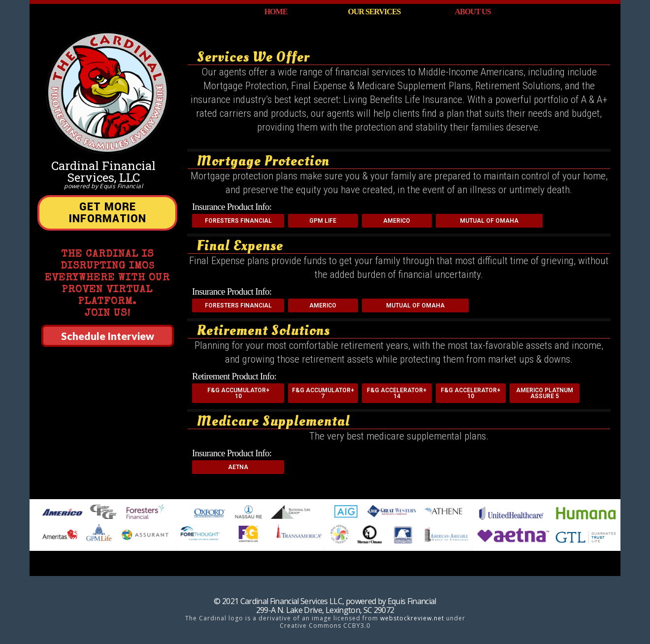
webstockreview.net (412, 618)
